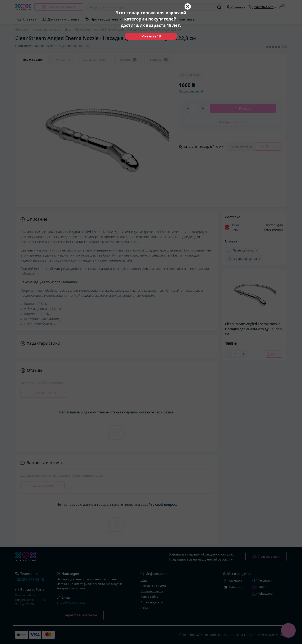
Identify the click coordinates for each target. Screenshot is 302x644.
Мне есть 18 (151, 36)
